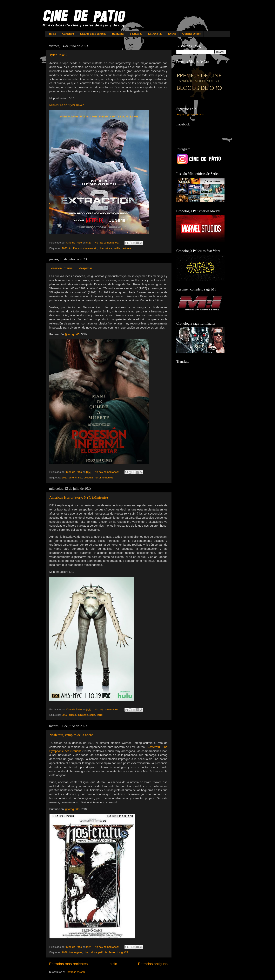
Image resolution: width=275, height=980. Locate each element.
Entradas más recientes (68, 964)
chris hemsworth (88, 248)
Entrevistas (155, 34)
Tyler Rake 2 (58, 55)
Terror (98, 478)
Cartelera (68, 34)
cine (101, 248)
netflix (117, 248)
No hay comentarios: (107, 243)
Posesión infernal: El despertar (71, 268)
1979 (65, 952)
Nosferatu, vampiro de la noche (71, 735)
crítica (109, 248)
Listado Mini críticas (93, 34)
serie (92, 715)
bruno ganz (76, 952)
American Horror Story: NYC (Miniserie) (79, 497)
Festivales (136, 34)
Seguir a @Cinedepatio (190, 114)
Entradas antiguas (153, 964)
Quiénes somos (192, 34)
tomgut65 (108, 478)
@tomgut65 (72, 334)
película (126, 248)
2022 (65, 715)
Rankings (118, 34)
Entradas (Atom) (75, 972)
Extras (172, 34)
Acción (73, 248)
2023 (65, 248)
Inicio (53, 34)
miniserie (83, 715)
